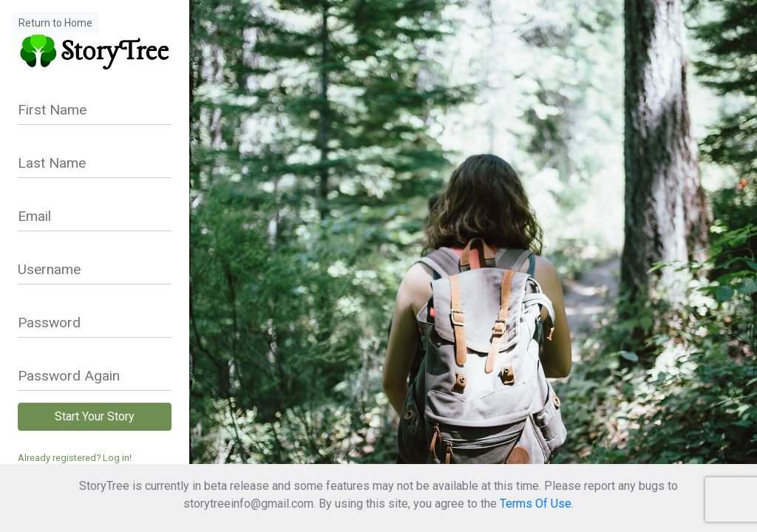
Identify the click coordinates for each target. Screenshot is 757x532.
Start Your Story (95, 416)
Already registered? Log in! (75, 458)
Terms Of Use (536, 504)
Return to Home (55, 23)
